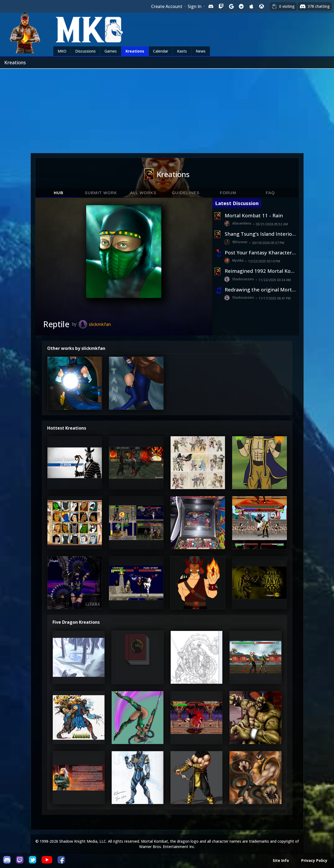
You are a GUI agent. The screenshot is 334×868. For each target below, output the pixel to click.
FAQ (270, 193)
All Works (143, 193)
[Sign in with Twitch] (221, 6)
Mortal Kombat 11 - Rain (254, 215)
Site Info (281, 860)
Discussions (85, 51)
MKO (62, 51)
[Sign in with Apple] (251, 6)
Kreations (135, 51)
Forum (228, 193)
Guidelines (186, 193)
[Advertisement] (167, 109)
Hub (59, 193)
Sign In (195, 6)
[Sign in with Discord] (211, 6)
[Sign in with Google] (231, 6)
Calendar (161, 51)
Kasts (182, 51)
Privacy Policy (314, 860)
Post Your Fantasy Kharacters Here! (260, 252)
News (201, 51)
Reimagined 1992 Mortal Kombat (260, 271)
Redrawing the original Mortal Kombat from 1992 (260, 289)
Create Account (167, 6)
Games (111, 51)
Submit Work (101, 193)
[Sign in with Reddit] (241, 6)
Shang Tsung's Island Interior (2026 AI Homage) (260, 234)
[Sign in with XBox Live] (261, 6)
